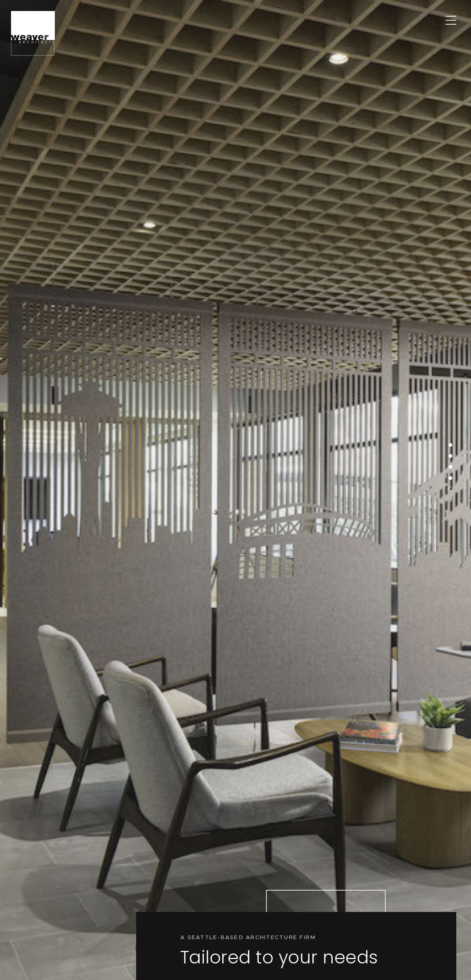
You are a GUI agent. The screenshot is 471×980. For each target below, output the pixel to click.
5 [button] (446, 430)
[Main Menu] (451, 20)
